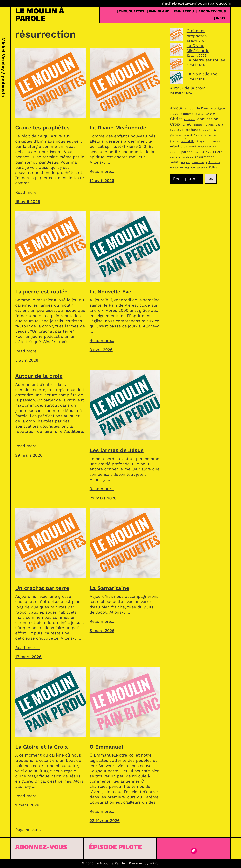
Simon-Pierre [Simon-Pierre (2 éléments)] (198, 163)
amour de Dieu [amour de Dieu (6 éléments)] (196, 108)
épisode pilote (115, 847)
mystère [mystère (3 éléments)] (175, 152)
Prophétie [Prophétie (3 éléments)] (175, 157)
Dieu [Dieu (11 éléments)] (187, 124)
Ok (211, 179)
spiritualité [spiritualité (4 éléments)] (213, 162)
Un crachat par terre (42, 588)
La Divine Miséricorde (118, 128)
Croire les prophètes (42, 128)
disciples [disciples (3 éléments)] (199, 125)
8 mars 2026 (102, 631)
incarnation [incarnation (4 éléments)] (208, 135)
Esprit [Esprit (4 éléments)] (219, 125)
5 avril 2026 (27, 360)
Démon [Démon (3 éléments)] (210, 125)
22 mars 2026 (103, 498)
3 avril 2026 (101, 350)
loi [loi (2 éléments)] (208, 142)
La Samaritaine (109, 588)
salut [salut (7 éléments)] (174, 162)
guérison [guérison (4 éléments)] (175, 135)
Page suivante (29, 830)
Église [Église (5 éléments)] (213, 167)
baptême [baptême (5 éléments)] (187, 114)
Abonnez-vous (41, 847)
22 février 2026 (105, 821)
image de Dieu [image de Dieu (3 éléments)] (191, 135)
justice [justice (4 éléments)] (174, 141)
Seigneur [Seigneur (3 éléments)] (186, 162)
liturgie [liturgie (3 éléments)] (200, 141)
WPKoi (154, 863)
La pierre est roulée (41, 292)
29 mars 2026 (29, 455)
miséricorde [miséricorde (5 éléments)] (179, 146)
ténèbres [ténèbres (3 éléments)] (202, 168)
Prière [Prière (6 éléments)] (218, 152)
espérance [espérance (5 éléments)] (193, 130)
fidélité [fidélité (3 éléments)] (206, 130)
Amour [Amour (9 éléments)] (176, 108)
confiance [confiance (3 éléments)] (190, 119)
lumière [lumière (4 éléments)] (216, 141)
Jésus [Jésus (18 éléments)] (188, 140)
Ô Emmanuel (106, 747)
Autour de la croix (39, 376)
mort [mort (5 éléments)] (193, 146)
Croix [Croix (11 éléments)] (175, 124)
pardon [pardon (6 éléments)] (187, 152)
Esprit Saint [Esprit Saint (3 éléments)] (177, 130)
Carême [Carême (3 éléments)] (200, 114)
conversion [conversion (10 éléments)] (208, 119)
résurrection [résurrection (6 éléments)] (205, 157)
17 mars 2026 (28, 657)
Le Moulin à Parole (40, 15)
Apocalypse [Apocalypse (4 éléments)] (217, 109)
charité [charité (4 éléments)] (211, 114)
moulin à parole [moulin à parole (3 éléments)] (207, 147)
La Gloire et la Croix (42, 747)
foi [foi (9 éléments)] (215, 129)
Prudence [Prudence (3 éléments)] (188, 157)
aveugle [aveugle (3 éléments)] (174, 114)
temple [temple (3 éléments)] (174, 168)
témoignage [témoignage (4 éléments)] (187, 167)
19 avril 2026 (28, 202)
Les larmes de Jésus (117, 450)
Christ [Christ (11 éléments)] (176, 119)
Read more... (27, 192)
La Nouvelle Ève (110, 292)
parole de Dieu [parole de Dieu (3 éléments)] (203, 152)
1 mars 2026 (27, 805)
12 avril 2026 (102, 181)
